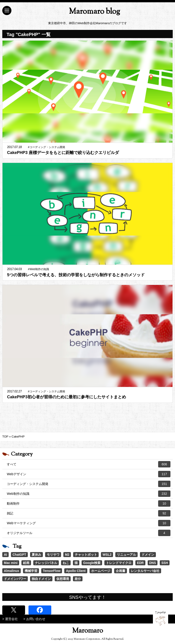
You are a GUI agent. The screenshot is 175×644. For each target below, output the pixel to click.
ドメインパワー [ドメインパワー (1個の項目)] (15, 579)
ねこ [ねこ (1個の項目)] (66, 563)
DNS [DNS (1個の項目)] (153, 563)
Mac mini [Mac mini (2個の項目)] (11, 563)
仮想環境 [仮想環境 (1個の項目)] (63, 579)
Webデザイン (89, 474)
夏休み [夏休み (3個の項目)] (36, 555)
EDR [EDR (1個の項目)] (140, 563)
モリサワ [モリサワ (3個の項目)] (53, 555)
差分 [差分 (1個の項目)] (78, 579)
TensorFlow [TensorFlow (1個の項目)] (52, 571)
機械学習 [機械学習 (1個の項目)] (31, 571)
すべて (89, 464)
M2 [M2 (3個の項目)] (67, 555)
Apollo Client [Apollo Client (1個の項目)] (76, 571)
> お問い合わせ (34, 619)
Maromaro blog (94, 12)
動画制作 (89, 503)
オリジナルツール (89, 533)
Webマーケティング (89, 523)
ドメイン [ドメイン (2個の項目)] (148, 555)
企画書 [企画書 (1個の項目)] (121, 571)
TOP (5, 437)
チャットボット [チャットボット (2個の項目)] (86, 555)
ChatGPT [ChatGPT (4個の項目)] (19, 555)
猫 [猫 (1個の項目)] (76, 563)
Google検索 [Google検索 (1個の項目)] (92, 563)
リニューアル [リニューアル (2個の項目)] (126, 555)
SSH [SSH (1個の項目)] (165, 563)
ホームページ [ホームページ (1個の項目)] (101, 571)
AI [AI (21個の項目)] (5, 555)
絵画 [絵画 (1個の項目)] (26, 563)
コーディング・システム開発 (89, 484)
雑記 (89, 513)
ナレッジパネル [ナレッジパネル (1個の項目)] (46, 563)
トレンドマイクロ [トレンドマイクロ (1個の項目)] (119, 563)
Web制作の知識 (89, 494)
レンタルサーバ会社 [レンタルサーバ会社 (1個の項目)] (145, 571)
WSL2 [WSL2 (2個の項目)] (107, 555)
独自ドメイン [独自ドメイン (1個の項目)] (41, 579)
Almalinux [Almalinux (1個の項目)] (12, 571)
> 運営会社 (10, 619)
